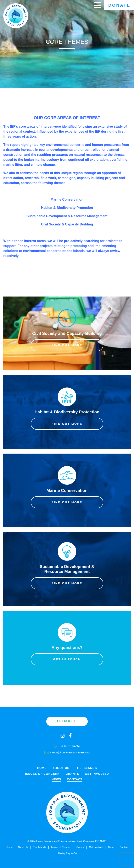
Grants (72, 774)
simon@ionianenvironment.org (67, 752)
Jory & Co (71, 853)
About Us (61, 768)
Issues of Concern (42, 774)
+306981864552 (67, 746)
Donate (119, 5)
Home (42, 768)
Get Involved (97, 774)
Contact (75, 779)
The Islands (86, 768)
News (56, 779)
